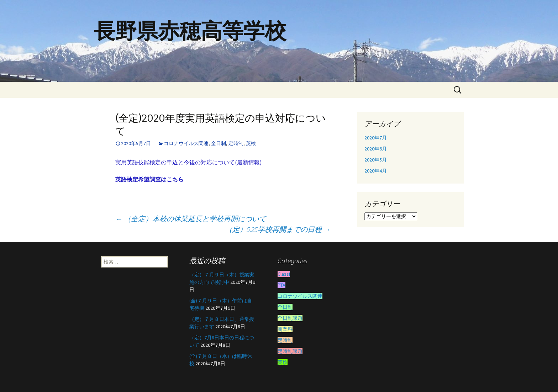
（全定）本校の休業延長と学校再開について (191, 219)
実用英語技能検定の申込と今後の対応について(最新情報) (188, 162)
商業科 (285, 329)
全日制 (219, 143)
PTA (281, 285)
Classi (284, 274)
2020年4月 (376, 171)
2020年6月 (376, 149)
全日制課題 (290, 318)
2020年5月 (376, 160)
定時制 (236, 143)
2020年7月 (376, 138)
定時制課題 (290, 351)
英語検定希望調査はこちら (149, 179)
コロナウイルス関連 (186, 143)
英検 (251, 143)
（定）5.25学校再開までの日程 (278, 229)
